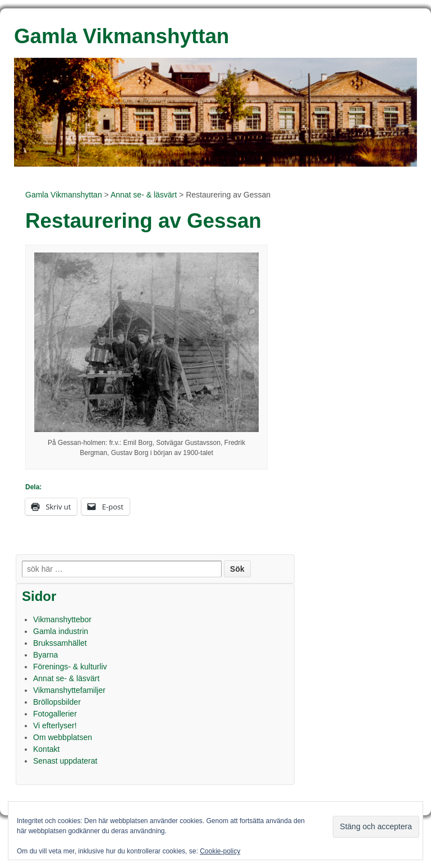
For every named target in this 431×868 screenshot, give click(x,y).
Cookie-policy (220, 851)
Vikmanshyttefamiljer (69, 690)
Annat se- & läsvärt (144, 195)
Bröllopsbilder (57, 702)
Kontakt (46, 749)
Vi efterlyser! (55, 725)
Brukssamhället (60, 643)
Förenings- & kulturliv (70, 667)
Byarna (45, 655)
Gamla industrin (61, 631)
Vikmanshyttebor (62, 619)
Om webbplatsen (63, 737)
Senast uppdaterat (65, 761)
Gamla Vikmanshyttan (64, 195)
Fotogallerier (55, 714)
